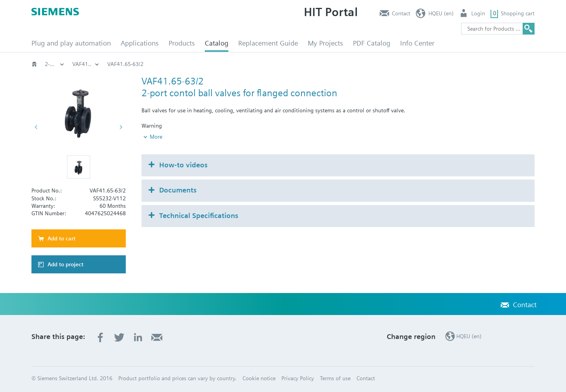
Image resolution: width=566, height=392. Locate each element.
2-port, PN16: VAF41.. (367, 64)
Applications (140, 43)
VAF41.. (419, 64)
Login (478, 13)
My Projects (325, 43)
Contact (401, 13)
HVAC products (63, 64)
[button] (79, 167)
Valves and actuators (209, 64)
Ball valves (311, 64)
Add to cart (62, 238)
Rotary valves (266, 64)
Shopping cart (518, 13)
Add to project (65, 264)
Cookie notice (259, 378)
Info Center (417, 43)
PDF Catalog (372, 43)
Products (182, 43)
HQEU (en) (441, 13)
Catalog (217, 43)
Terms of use (335, 378)
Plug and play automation (71, 43)
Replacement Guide (268, 43)
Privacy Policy (298, 378)
